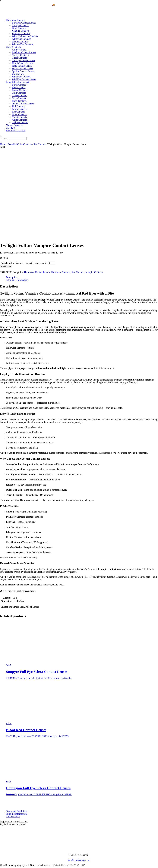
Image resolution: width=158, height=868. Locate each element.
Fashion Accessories (16, 131)
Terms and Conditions (17, 728)
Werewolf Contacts (21, 33)
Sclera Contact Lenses (23, 69)
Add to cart (6, 183)
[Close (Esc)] (10, 865)
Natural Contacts (14, 125)
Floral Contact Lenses (22, 63)
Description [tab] (12, 194)
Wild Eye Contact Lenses (24, 79)
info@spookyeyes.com (79, 777)
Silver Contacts (19, 114)
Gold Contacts (19, 93)
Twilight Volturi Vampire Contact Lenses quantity (24, 180)
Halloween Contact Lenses (37, 189)
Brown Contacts (20, 90)
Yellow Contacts (20, 122)
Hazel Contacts (19, 101)
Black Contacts (19, 85)
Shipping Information (16, 731)
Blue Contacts (19, 87)
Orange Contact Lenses (23, 104)
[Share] (7, 865)
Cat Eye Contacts (20, 25)
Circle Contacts (19, 58)
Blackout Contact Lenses (24, 23)
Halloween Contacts (16, 20)
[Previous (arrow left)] (1, 867)
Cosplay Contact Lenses (24, 60)
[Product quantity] (52, 180)
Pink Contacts (19, 106)
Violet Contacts (19, 117)
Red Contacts (18, 112)
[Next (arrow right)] (4, 867)
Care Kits (11, 128)
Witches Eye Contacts (23, 44)
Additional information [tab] (17, 197)
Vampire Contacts (20, 31)
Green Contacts (19, 96)
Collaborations (13, 734)
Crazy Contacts (13, 47)
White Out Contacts (21, 39)
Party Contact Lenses (22, 66)
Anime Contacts (20, 50)
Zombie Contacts (20, 42)
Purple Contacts (20, 109)
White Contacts (19, 120)
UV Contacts (18, 74)
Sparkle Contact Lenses (23, 71)
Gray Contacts (19, 98)
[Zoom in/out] (1, 865)
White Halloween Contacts (25, 36)
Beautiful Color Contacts (18, 82)
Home (3, 144)
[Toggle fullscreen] (4, 865)
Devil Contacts (19, 28)
